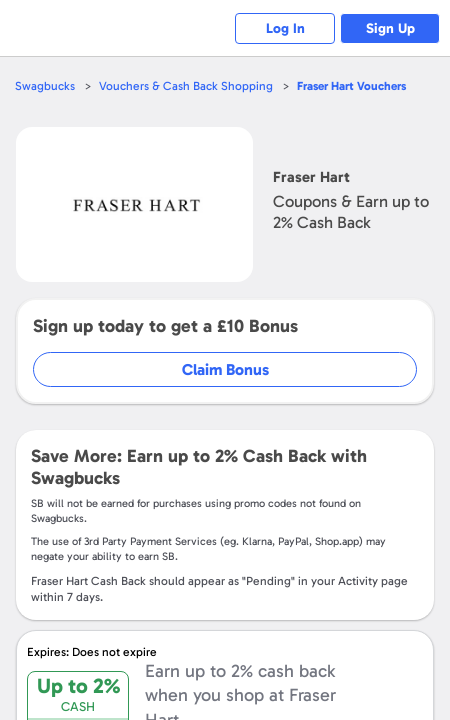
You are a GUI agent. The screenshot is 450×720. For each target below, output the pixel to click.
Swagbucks (45, 86)
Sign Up (390, 28)
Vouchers (351, 86)
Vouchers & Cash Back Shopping (186, 86)
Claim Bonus (225, 369)
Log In (285, 28)
